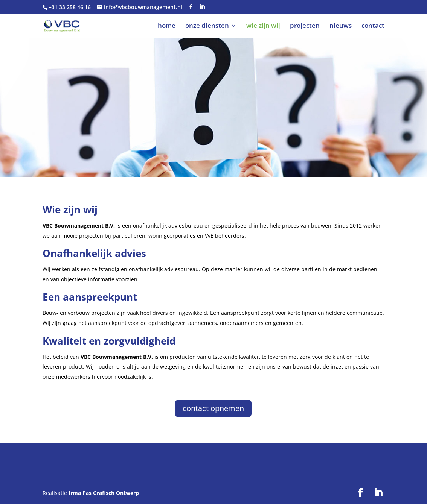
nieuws (341, 26)
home (167, 26)
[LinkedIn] (202, 7)
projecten (305, 26)
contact (373, 26)
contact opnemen (213, 408)
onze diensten (207, 26)
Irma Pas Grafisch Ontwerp (104, 493)
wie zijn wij (263, 26)
